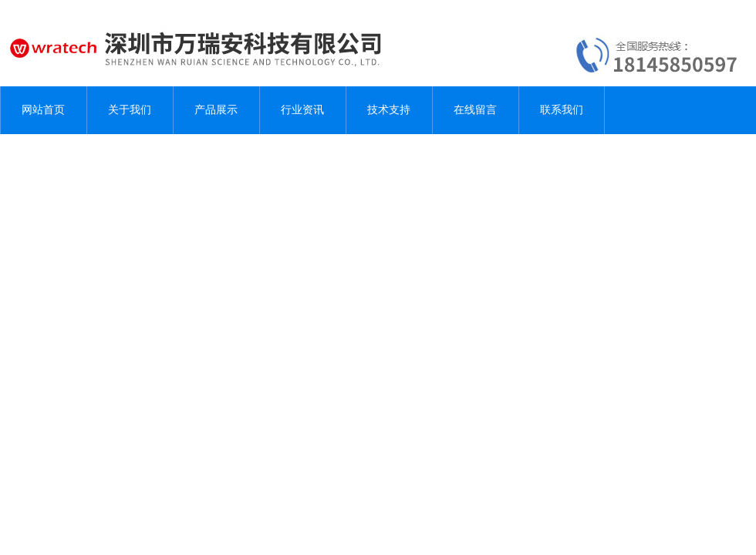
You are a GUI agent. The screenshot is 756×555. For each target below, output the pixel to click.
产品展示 (216, 110)
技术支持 (389, 110)
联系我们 (562, 110)
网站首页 (43, 110)
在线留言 (475, 110)
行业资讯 (302, 110)
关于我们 (130, 110)
